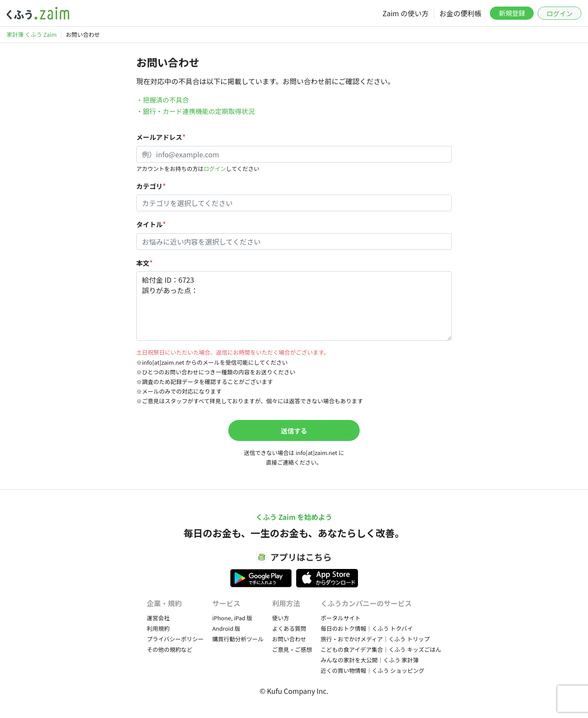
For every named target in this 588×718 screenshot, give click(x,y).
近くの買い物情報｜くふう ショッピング (373, 670)
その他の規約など (170, 649)
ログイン (560, 13)
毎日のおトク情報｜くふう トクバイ (367, 628)
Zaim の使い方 (406, 13)
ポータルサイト (341, 618)
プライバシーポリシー (175, 639)
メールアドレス (161, 137)
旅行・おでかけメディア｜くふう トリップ (375, 639)
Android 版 (226, 628)
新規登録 (512, 13)
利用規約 (158, 628)
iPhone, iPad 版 (232, 618)
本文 (145, 263)
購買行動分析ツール (238, 639)
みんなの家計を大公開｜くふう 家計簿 (370, 660)
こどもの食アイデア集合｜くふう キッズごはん (381, 649)
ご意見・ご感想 (292, 649)
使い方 (281, 618)
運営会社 (158, 618)
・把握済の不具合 (163, 100)
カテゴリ (151, 186)
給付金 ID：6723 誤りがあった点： (294, 306)
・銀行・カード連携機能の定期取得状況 (195, 111)
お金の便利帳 (460, 13)
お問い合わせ (289, 639)
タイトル (151, 224)
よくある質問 (289, 628)
